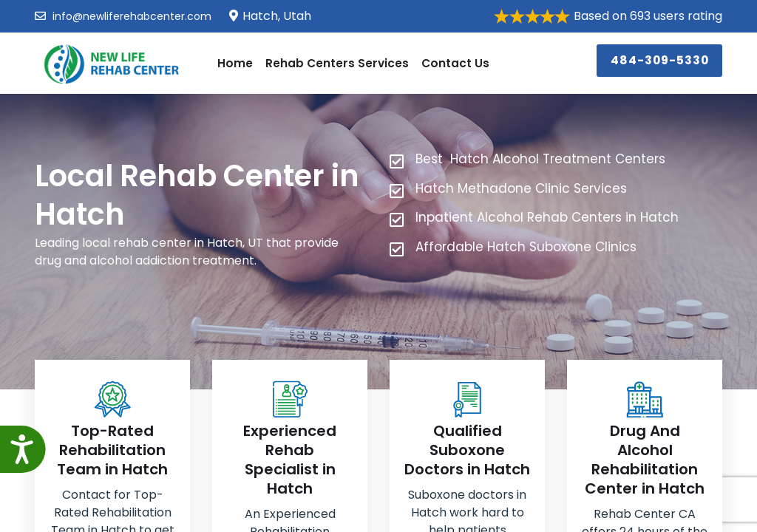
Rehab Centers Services (334, 62)
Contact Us (450, 62)
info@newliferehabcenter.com (123, 16)
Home (234, 62)
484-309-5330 (662, 59)
